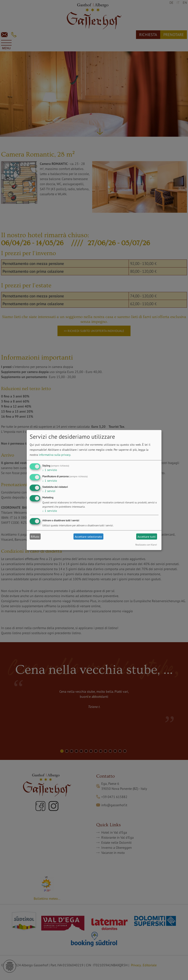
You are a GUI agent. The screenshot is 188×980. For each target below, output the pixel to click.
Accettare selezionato (88, 536)
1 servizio (50, 470)
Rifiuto (35, 536)
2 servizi (49, 491)
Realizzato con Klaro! (146, 545)
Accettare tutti (147, 536)
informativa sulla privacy (55, 455)
